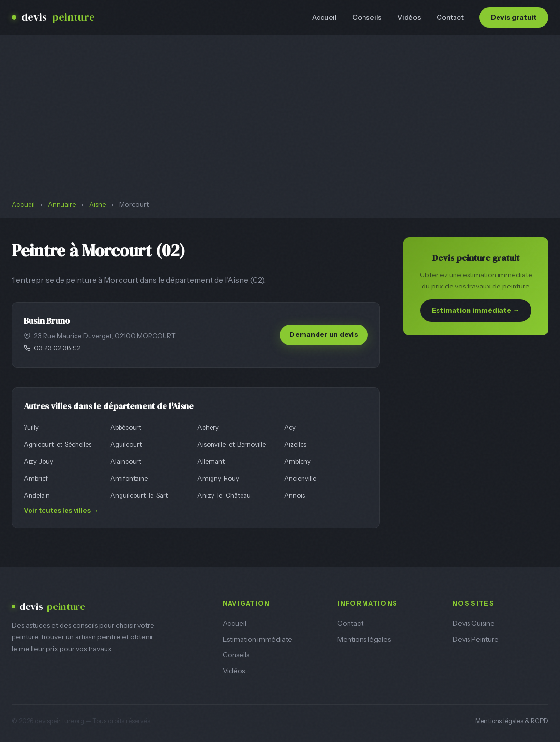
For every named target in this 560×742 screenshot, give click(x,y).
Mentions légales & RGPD (512, 721)
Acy (290, 427)
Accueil (325, 17)
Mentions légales (364, 639)
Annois (295, 495)
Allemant (211, 461)
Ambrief (36, 478)
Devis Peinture (476, 639)
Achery (208, 427)
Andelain (37, 495)
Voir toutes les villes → (61, 510)
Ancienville (300, 478)
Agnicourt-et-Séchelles (58, 444)
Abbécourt (126, 427)
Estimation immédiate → (476, 310)
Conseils (367, 17)
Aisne (98, 204)
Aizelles (295, 444)
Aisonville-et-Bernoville (232, 444)
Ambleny (297, 461)
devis (53, 17)
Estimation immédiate (257, 639)
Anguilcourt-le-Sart (139, 495)
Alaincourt (126, 461)
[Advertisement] (280, 127)
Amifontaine (129, 478)
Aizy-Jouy (38, 461)
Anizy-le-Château (224, 495)
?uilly (31, 427)
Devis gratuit (514, 17)
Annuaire (62, 204)
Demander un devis (324, 334)
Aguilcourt (126, 444)
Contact (450, 17)
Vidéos (409, 17)
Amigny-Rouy (218, 478)
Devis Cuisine (474, 623)
